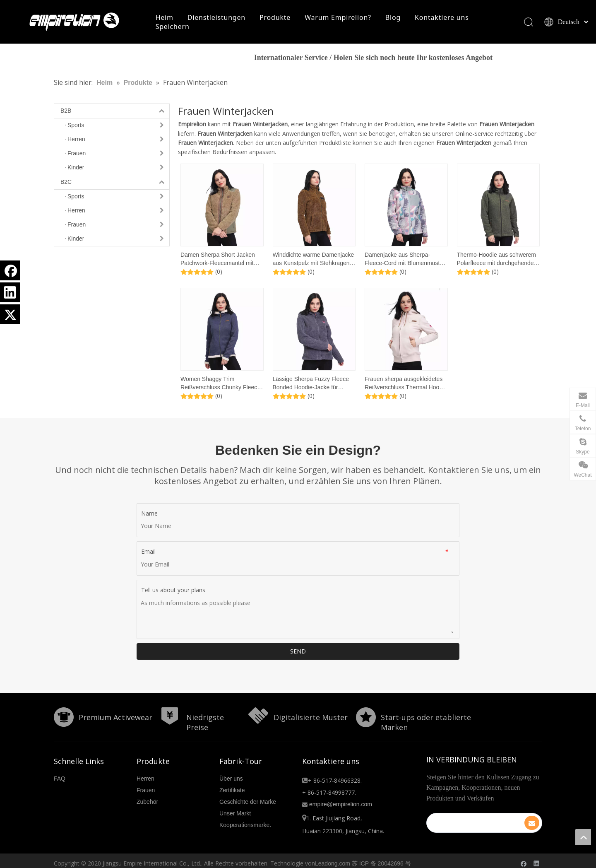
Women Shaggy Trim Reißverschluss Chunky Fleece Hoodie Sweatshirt (220, 386)
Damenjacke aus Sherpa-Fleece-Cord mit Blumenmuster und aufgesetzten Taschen (405, 261)
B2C (115, 184)
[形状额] (255, 716)
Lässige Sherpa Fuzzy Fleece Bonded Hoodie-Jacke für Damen (311, 386)
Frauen (146, 785)
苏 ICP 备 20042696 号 (381, 858)
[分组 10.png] (366, 719)
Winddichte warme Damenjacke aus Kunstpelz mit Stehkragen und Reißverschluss (314, 261)
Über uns (231, 773)
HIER (520, 60)
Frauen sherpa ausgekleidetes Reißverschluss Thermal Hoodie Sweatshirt (406, 386)
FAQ (60, 773)
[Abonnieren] (539, 813)
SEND (298, 653)
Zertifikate (232, 785)
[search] (480, 812)
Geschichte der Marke (248, 796)
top (583, 837)
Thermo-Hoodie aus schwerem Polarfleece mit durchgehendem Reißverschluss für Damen (498, 261)
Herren (145, 773)
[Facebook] (10, 270)
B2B (115, 113)
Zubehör (147, 796)
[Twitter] (10, 314)
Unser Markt (235, 808)
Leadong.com (333, 858)
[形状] (60, 716)
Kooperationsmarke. (245, 820)
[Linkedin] (10, 292)
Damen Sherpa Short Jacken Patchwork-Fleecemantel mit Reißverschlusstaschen (218, 261)
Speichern (174, 27)
